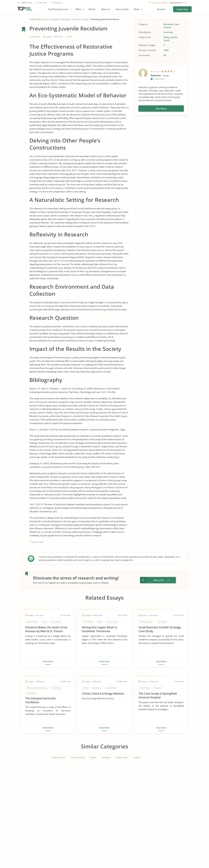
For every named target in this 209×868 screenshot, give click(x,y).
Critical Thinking (78, 757)
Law (177, 24)
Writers (92, 9)
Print (70, 37)
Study (85, 19)
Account (161, 9)
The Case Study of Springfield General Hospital (158, 695)
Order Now (182, 9)
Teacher (93, 757)
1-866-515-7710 (26, 3)
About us (106, 9)
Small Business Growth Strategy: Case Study (160, 629)
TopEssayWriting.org (39, 19)
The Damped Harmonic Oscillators (40, 700)
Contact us (58, 3)
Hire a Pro (159, 580)
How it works (122, 9)
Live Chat (43, 3)
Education (66, 19)
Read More (48, 662)
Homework (106, 757)
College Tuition (122, 757)
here (185, 3)
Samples (55, 19)
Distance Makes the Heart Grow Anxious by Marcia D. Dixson (46, 629)
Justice (174, 37)
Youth (167, 40)
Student (137, 757)
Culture (167, 27)
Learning (77, 19)
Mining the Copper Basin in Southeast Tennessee (100, 629)
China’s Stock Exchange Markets (103, 694)
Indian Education (59, 757)
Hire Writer (161, 109)
